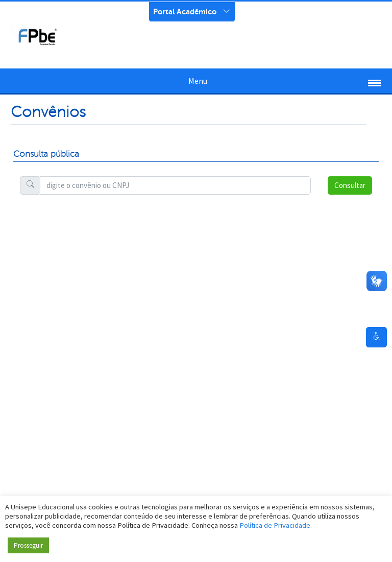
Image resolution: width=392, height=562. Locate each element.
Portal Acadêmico (185, 11)
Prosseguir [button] (28, 545)
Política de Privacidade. (276, 525)
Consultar (350, 185)
